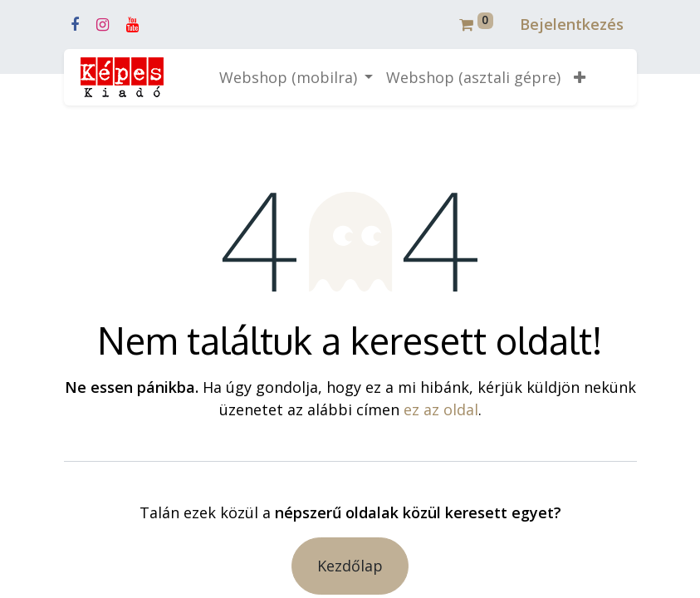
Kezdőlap (350, 566)
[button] (580, 78)
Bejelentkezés (572, 24)
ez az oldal (441, 409)
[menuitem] (473, 78)
